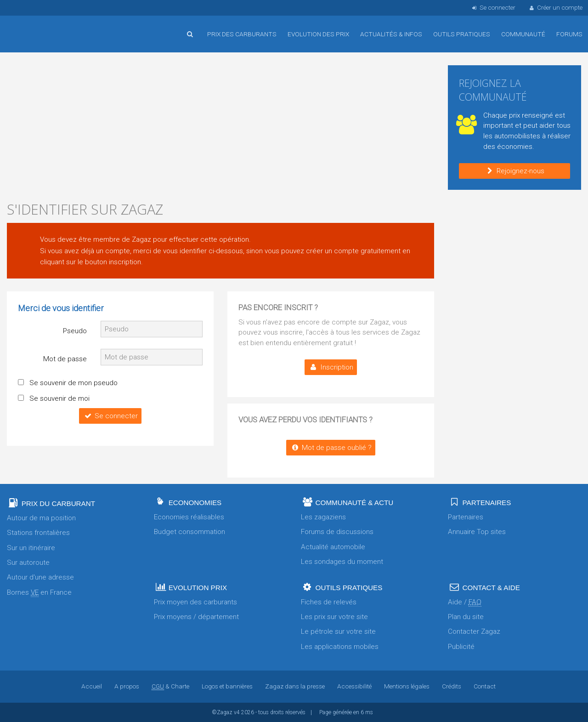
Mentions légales (407, 686)
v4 (237, 712)
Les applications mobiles (340, 647)
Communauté (523, 34)
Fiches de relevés (329, 602)
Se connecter (493, 7)
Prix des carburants (242, 34)
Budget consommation (189, 532)
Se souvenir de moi (59, 398)
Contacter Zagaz (474, 631)
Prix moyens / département (196, 617)
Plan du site (466, 617)
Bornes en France (39, 593)
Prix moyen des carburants (195, 602)
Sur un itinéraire (31, 548)
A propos (127, 686)
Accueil (37, 27)
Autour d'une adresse (40, 577)
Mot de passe (65, 359)
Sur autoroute (28, 563)
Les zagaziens (323, 517)
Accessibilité (354, 686)
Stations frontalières (38, 533)
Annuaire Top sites (477, 532)
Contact (485, 686)
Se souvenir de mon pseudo (73, 383)
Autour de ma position (41, 518)
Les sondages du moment (342, 562)
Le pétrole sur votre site (338, 631)
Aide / (465, 602)
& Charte (170, 686)
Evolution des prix (318, 34)
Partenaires (466, 517)
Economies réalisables (189, 517)
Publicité (461, 647)
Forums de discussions (337, 532)
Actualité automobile (333, 547)
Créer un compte (555, 7)
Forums (569, 34)
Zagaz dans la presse (295, 686)
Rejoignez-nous (514, 171)
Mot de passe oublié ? (331, 448)
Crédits (452, 686)
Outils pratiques (462, 34)
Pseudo (75, 331)
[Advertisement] (220, 129)
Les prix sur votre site (334, 617)
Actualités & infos (391, 34)
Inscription (331, 367)
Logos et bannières (227, 686)
